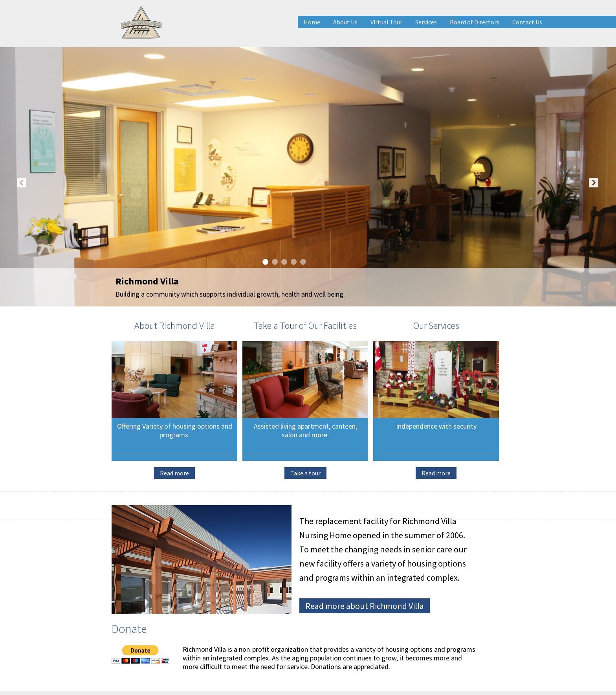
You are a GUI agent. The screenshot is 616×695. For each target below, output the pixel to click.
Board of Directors (475, 22)
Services (426, 22)
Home (312, 22)
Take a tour (305, 473)
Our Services (436, 325)
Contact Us (527, 22)
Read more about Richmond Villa (365, 606)
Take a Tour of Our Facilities (305, 325)
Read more (174, 473)
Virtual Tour (386, 22)
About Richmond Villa (175, 325)
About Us (345, 22)
